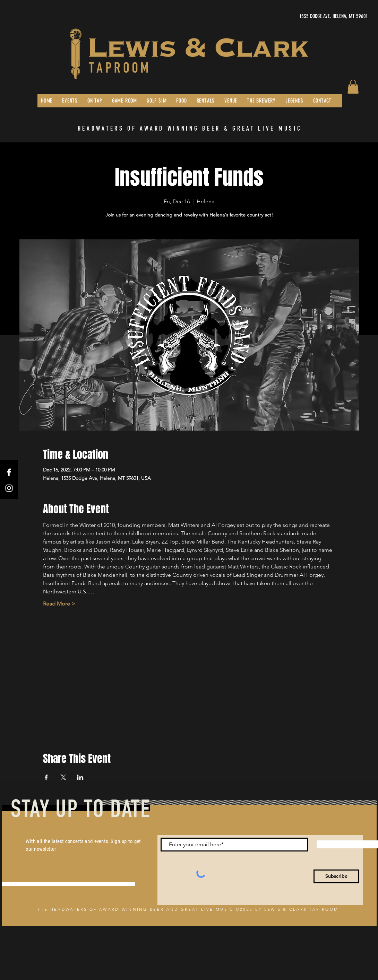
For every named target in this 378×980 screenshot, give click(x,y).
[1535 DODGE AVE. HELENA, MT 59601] (302, 16)
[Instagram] (9, 488)
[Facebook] (9, 472)
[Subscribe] (336, 876)
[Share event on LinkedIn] (80, 777)
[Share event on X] (63, 777)
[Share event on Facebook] (46, 777)
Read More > (59, 604)
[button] (353, 87)
